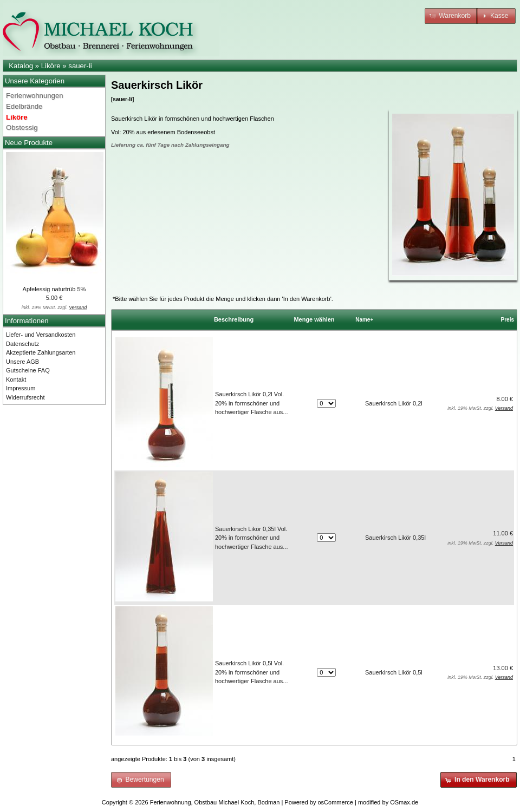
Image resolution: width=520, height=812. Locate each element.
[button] (451, 16)
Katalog (21, 66)
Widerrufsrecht (25, 397)
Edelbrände (24, 106)
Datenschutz (22, 344)
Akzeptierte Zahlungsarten (41, 352)
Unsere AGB (22, 362)
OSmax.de (404, 802)
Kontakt (16, 379)
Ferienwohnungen (35, 96)
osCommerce (336, 802)
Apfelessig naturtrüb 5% (54, 289)
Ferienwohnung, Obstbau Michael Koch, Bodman (215, 802)
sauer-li (80, 66)
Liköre (51, 66)
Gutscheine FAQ (28, 370)
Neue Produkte (29, 143)
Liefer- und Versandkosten (41, 335)
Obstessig (22, 127)
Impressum (21, 388)
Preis (508, 320)
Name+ (364, 320)
